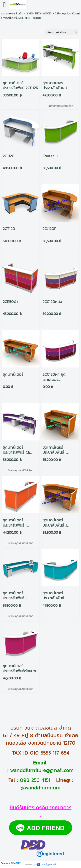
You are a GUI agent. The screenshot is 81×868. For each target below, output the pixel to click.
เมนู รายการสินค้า (12, 13)
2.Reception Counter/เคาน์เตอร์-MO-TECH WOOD (40, 16)
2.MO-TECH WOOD (39, 13)
